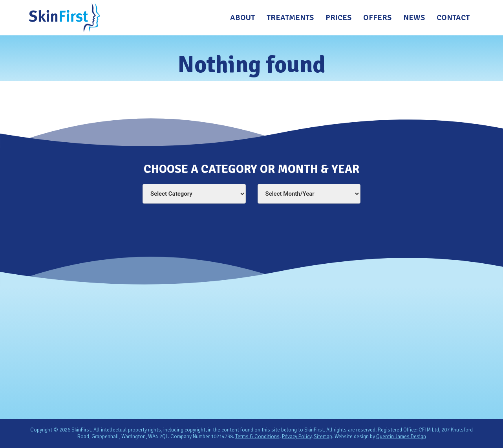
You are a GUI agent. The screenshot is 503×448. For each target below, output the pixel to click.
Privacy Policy (297, 436)
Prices (338, 17)
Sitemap (323, 436)
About (242, 17)
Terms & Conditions (257, 436)
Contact (453, 17)
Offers (377, 17)
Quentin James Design (401, 436)
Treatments (290, 17)
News (414, 17)
